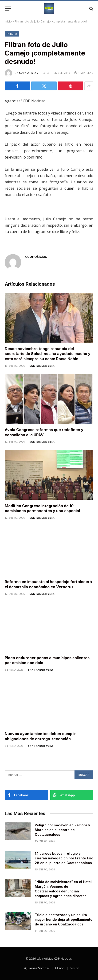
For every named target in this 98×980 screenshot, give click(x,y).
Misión (60, 968)
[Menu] (8, 9)
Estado (12, 34)
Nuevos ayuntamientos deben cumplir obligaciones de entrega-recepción (40, 736)
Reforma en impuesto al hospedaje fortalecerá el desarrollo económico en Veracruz (48, 584)
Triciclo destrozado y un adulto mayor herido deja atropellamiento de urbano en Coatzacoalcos (64, 919)
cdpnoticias (29, 73)
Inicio (8, 21)
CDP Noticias (63, 958)
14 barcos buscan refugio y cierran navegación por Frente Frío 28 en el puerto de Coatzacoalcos (64, 858)
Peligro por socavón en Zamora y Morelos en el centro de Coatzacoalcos (62, 830)
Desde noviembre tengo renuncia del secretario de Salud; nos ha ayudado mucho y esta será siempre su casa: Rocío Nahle (48, 354)
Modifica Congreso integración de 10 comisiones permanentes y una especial (42, 508)
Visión (75, 968)
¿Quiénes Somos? (37, 968)
